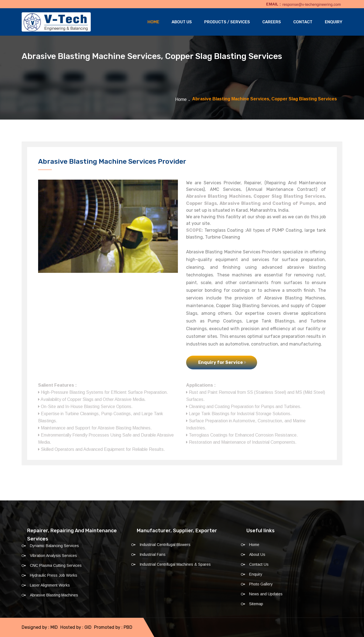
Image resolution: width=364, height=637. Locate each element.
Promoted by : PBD (113, 627)
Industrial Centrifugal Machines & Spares (175, 564)
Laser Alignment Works (50, 585)
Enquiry (334, 22)
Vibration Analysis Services (53, 556)
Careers (272, 22)
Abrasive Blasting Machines (54, 595)
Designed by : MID (40, 627)
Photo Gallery (261, 584)
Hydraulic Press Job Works (54, 575)
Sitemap (256, 604)
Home (153, 22)
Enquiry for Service (222, 362)
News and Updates (266, 594)
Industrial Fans (153, 554)
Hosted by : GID (76, 627)
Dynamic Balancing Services (54, 546)
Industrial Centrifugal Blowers (165, 545)
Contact (303, 22)
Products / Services (227, 22)
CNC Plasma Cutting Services (56, 565)
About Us (182, 22)
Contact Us (259, 564)
